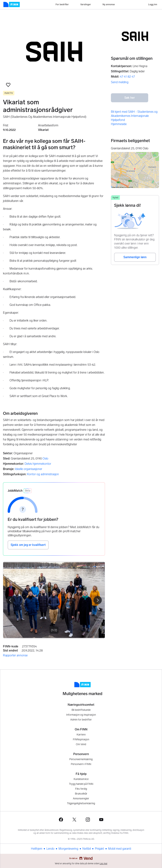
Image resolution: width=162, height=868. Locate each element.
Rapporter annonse (15, 655)
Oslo (45, 458)
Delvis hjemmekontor (38, 464)
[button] (8, 85)
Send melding (120, 82)
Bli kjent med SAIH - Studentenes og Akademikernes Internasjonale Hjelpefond (134, 116)
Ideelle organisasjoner (29, 469)
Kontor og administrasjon (43, 474)
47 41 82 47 (127, 77)
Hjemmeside (119, 124)
